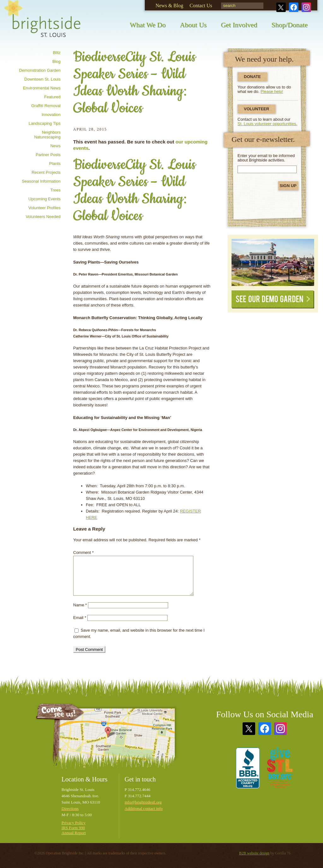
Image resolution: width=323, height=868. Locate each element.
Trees (55, 190)
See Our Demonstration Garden (273, 262)
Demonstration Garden (40, 70)
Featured (52, 97)
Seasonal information (41, 181)
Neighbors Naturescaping (47, 135)
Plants (55, 164)
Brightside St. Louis (42, 23)
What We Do (148, 25)
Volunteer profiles (44, 208)
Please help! (272, 91)
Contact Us (201, 6)
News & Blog (169, 6)
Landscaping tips (45, 123)
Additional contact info (144, 808)
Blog (56, 61)
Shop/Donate (290, 25)
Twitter (281, 7)
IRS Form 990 (73, 828)
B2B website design (254, 853)
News (55, 146)
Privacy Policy (73, 823)
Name (80, 605)
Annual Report (74, 833)
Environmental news (42, 88)
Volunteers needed (43, 217)
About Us (193, 25)
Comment (83, 552)
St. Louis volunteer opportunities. (267, 124)
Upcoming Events (44, 199)
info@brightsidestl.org (143, 802)
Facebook (294, 7)
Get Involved (239, 25)
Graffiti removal (46, 106)
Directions (70, 808)
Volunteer (256, 109)
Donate (252, 77)
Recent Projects (46, 172)
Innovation (51, 115)
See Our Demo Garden (273, 299)
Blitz (57, 53)
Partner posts (48, 155)
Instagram (306, 7)
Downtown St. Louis (42, 79)
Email (80, 618)
